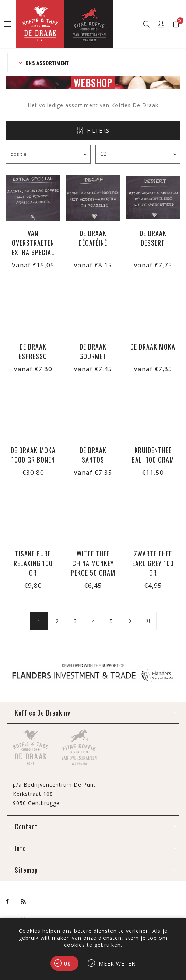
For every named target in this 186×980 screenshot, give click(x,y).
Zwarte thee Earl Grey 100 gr (153, 563)
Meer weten (117, 964)
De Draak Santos (93, 455)
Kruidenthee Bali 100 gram (153, 455)
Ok (67, 963)
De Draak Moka (153, 347)
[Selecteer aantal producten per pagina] (138, 154)
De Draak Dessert (153, 238)
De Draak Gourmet (93, 351)
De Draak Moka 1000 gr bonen (33, 455)
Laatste (147, 621)
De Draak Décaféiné (93, 238)
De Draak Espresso (33, 351)
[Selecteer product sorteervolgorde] (48, 154)
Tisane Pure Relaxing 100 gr (33, 563)
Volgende (129, 621)
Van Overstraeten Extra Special (33, 243)
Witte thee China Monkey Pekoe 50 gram (93, 563)
